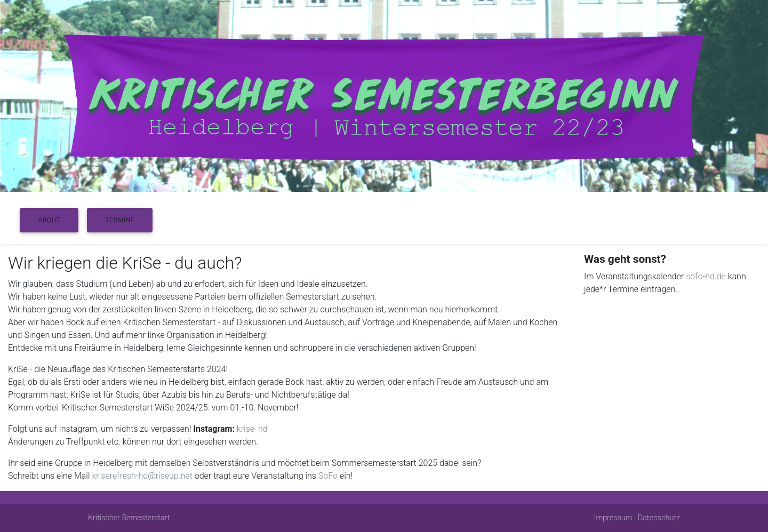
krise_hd (252, 429)
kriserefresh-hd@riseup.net (142, 476)
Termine (120, 220)
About (49, 220)
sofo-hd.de (706, 276)
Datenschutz (659, 518)
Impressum (613, 518)
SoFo (328, 476)
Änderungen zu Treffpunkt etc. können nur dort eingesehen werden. (133, 442)
